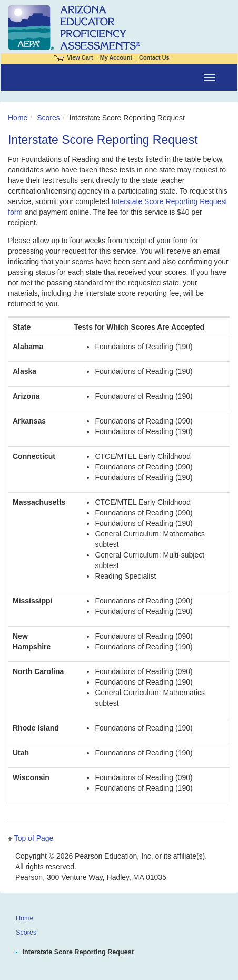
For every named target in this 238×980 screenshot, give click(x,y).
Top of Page (34, 838)
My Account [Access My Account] (116, 57)
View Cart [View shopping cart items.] (74, 57)
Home (18, 118)
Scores (48, 118)
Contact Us (154, 57)
